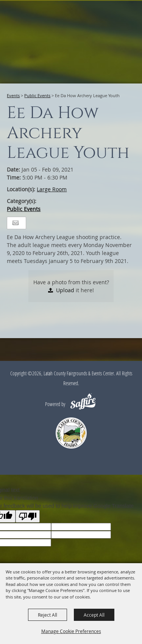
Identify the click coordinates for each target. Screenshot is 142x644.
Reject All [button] (48, 615)
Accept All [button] (94, 615)
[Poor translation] (28, 516)
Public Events (37, 95)
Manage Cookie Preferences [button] (71, 631)
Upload (65, 290)
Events (13, 95)
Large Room (52, 189)
